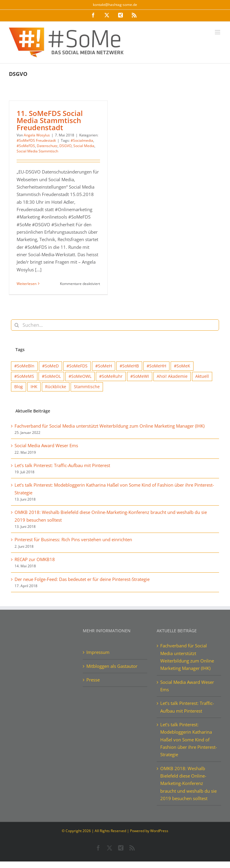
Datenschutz (47, 146)
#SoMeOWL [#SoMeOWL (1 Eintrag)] (80, 376)
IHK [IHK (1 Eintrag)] (34, 387)
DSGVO (65, 146)
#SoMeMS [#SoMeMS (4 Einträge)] (24, 376)
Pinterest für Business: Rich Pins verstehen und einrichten (73, 539)
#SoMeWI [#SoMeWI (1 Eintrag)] (140, 376)
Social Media (84, 146)
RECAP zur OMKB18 (35, 559)
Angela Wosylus (37, 135)
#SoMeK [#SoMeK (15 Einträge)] (182, 366)
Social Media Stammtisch (37, 151)
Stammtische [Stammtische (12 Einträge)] (87, 387)
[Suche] (17, 325)
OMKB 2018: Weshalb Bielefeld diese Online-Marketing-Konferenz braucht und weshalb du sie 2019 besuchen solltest (188, 783)
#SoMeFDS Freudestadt (36, 140)
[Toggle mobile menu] (218, 32)
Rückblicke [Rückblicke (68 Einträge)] (56, 387)
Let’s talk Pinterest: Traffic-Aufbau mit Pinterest (62, 465)
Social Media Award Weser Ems (46, 445)
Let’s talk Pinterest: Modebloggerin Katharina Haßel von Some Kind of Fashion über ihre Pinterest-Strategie (189, 739)
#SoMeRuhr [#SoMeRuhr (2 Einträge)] (111, 376)
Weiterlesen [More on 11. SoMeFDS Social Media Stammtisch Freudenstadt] (27, 284)
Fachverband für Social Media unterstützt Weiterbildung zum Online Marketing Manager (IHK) (110, 426)
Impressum (98, 652)
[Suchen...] (115, 325)
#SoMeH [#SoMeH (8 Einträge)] (104, 366)
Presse (93, 680)
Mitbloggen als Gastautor (112, 666)
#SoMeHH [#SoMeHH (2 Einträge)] (156, 366)
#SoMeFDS (26, 146)
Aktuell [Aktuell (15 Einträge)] (202, 376)
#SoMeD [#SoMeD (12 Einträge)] (50, 366)
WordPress (159, 831)
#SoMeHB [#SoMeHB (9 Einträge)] (129, 366)
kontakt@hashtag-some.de (115, 5)
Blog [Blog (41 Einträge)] (19, 387)
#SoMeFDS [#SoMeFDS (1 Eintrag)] (77, 366)
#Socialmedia (82, 140)
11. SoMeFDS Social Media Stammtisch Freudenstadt (50, 120)
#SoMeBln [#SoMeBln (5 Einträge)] (24, 366)
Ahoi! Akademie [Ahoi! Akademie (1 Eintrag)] (172, 376)
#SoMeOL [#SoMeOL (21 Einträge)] (51, 376)
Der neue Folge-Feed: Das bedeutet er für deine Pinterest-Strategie (82, 579)
